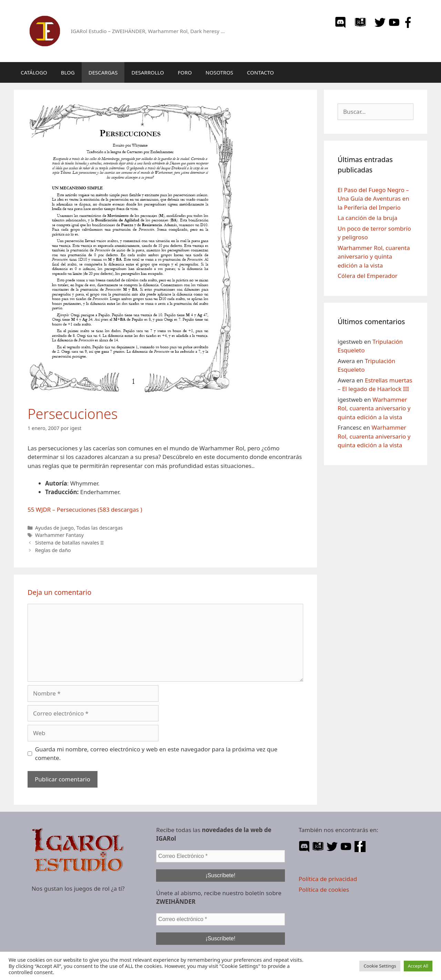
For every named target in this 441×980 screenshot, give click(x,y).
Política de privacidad (328, 879)
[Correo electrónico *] (220, 919)
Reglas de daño (53, 550)
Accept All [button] (418, 966)
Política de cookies (324, 889)
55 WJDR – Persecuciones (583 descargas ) (85, 509)
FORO (185, 72)
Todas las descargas (100, 528)
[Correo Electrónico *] (220, 856)
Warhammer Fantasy (59, 535)
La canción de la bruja (368, 218)
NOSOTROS (219, 72)
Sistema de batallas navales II (69, 543)
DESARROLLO (148, 72)
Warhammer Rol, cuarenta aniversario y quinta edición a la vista (374, 257)
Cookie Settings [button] (380, 966)
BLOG (68, 72)
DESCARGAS (103, 72)
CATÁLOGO (34, 72)
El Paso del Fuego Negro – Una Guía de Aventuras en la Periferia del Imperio (373, 199)
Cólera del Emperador (368, 276)
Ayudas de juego (54, 528)
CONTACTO (260, 72)
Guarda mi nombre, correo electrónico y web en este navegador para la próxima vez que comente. (156, 754)
